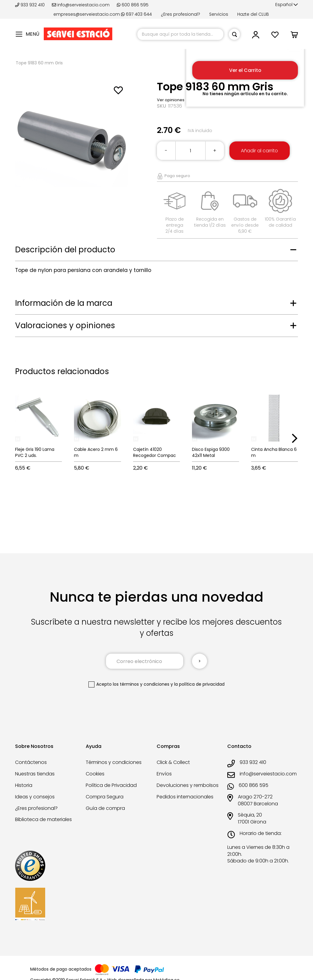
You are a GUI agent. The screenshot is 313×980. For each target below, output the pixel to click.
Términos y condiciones (114, 762)
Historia (24, 785)
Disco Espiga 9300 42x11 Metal (211, 452)
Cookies (95, 774)
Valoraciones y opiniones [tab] (65, 325)
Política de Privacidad (111, 785)
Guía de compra (105, 808)
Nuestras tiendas (35, 774)
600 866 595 (133, 5)
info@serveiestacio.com (81, 5)
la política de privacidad (199, 684)
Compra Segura (105, 797)
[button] (287, 5)
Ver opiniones (171, 100)
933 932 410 (30, 5)
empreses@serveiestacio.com (87, 14)
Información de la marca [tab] (64, 303)
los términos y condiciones (141, 684)
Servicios (219, 14)
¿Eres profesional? (180, 14)
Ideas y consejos (35, 797)
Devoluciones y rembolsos (188, 785)
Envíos (164, 774)
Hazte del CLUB (253, 14)
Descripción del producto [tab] (65, 250)
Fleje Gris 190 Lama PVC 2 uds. (35, 452)
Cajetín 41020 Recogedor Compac (155, 452)
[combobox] (180, 34)
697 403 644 (136, 14)
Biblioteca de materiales (43, 819)
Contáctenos (31, 762)
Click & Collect (173, 762)
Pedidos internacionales (185, 797)
